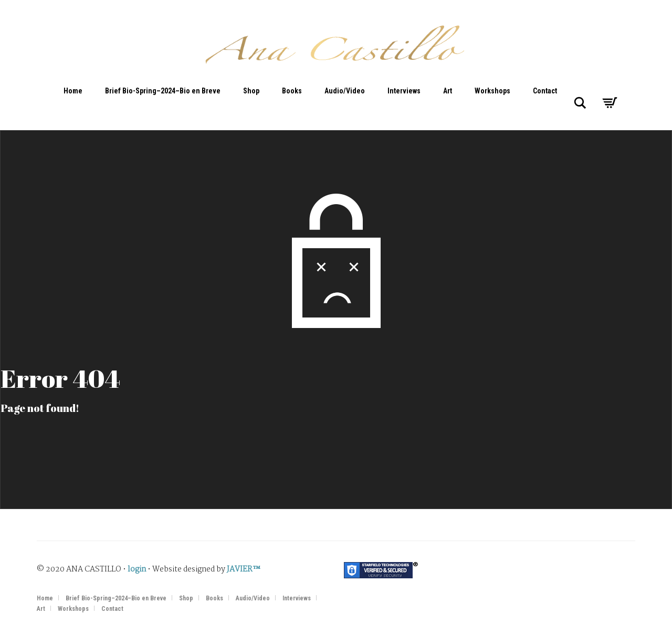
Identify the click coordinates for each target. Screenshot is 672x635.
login (137, 569)
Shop (251, 91)
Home (73, 91)
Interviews (404, 91)
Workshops (492, 91)
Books (292, 91)
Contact (545, 91)
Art (448, 91)
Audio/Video (345, 91)
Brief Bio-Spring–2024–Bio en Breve (163, 91)
